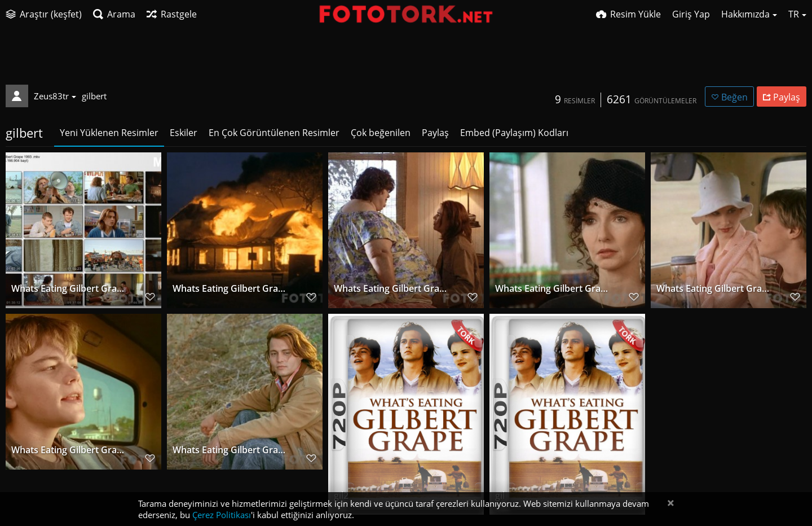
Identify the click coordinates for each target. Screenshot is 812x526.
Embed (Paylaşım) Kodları (514, 133)
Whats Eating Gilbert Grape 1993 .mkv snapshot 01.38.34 (392, 289)
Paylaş (435, 133)
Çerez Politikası (222, 515)
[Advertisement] (406, 59)
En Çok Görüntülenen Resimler (274, 133)
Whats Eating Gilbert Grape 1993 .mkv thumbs (69, 289)
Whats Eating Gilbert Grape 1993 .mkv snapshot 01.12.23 (553, 289)
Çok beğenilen (381, 133)
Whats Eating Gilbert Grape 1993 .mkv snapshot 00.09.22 (69, 451)
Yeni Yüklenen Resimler (109, 133)
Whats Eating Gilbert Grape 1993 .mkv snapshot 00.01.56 (230, 451)
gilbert (94, 96)
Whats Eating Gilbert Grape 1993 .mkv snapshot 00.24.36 (714, 289)
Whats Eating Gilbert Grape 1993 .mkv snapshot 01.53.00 (230, 289)
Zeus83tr (55, 96)
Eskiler (184, 133)
